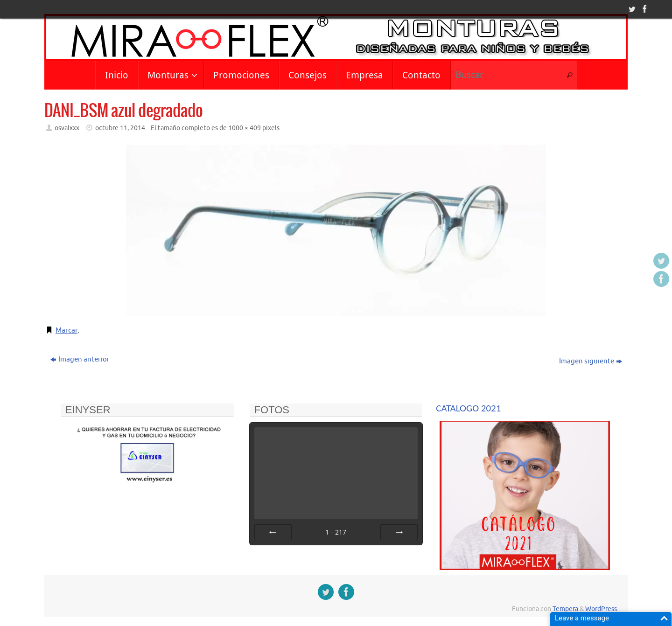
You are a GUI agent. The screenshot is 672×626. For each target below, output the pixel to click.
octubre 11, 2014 (120, 128)
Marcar (66, 330)
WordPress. (602, 609)
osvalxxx (67, 128)
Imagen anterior (80, 359)
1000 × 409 (245, 128)
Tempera (565, 609)
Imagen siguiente (591, 361)
